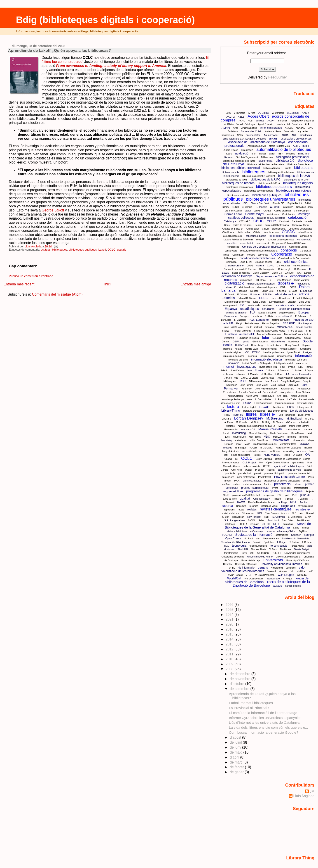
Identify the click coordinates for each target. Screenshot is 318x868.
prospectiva (269, 495)
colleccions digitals (256, 236)
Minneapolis (298, 440)
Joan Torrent (271, 381)
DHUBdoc (260, 280)
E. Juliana (242, 295)
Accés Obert (258, 116)
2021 (230, 619)
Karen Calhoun (235, 396)
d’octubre (237, 684)
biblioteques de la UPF (296, 180)
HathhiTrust (241, 345)
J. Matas (240, 374)
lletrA (227, 415)
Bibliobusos (267, 157)
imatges (307, 352)
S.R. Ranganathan (235, 520)
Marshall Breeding (258, 433)
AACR (305, 113)
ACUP (271, 121)
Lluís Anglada (304, 796)
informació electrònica (267, 359)
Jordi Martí (293, 385)
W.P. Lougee (286, 575)
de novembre (240, 679)
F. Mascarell (240, 320)
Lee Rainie (278, 407)
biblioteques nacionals (238, 195)
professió (286, 488)
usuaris (122, 250)
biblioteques (60, 250)
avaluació (242, 153)
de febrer (237, 767)
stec (258, 539)
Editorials (228, 298)
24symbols (240, 113)
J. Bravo (270, 371)
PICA (237, 481)
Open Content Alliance (278, 463)
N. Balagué (241, 448)
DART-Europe (304, 273)
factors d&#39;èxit (281, 320)
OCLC (111, 250)
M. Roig (266, 422)
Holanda (228, 349)
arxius (273, 138)
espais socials (285, 305)
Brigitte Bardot (295, 203)
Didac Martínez (283, 280)
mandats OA (248, 429)
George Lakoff (53, 210)
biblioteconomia (230, 172)
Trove (244, 553)
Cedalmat (284, 222)
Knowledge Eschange (233, 400)
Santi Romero (303, 521)
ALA (307, 124)
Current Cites (284, 266)
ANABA (289, 128)
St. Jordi (249, 539)
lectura (233, 407)
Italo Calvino (237, 371)
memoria (292, 437)
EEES (263, 298)
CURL (270, 266)
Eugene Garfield (287, 313)
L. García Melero (264, 400)
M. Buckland (294, 419)
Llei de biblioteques (302, 411)
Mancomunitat (231, 430)
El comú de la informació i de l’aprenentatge (263, 713)
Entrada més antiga (196, 284)
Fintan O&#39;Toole (233, 327)
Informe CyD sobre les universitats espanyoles (265, 718)
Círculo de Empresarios (300, 229)
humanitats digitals (232, 352)
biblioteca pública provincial (241, 168)
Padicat (271, 470)
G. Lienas (277, 338)
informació (303, 356)
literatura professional (254, 411)
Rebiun (304, 502)
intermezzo (301, 363)
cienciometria (279, 229)
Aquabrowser (271, 135)
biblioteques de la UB (237, 180)
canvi (248, 211)
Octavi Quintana (264, 459)
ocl (237, 459)
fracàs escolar (304, 327)
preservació (282, 484)
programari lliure (232, 491)
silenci (306, 528)
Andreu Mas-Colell (251, 131)
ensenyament (230, 305)
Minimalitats (281, 440)
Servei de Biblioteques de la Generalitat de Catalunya (268, 525)
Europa (303, 312)
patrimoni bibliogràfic (274, 473)
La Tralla (292, 400)
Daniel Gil (277, 273)
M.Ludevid (304, 422)
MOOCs (304, 444)
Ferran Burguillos (271, 324)
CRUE (250, 266)
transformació (231, 553)
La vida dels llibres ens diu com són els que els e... (269, 727)
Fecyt (239, 324)
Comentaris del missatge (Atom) (57, 294)
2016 (230, 629)
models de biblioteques (265, 444)
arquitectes (306, 135)
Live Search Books (277, 411)
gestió (246, 342)
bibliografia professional (292, 157)
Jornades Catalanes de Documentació (258, 392)
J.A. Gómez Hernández (298, 374)
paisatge (308, 470)
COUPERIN (246, 262)
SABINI (251, 521)
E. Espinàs (306, 291)
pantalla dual (245, 473)
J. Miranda (253, 374)
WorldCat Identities (254, 579)
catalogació (297, 217)
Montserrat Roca (288, 444)
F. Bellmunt (301, 316)
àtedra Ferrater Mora (279, 146)
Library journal (305, 407)
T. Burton (294, 542)
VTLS (249, 575)
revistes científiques (276, 509)
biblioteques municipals (293, 190)
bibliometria (265, 161)
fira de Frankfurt (254, 327)
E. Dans (293, 291)
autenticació (247, 150)
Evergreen (245, 316)
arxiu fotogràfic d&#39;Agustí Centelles (244, 139)
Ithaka (259, 370)
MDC (267, 437)
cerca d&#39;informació (277, 225)
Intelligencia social (284, 363)
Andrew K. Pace (273, 132)
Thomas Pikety (258, 549)
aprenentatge (253, 135)
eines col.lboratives (280, 298)
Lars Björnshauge (263, 403)
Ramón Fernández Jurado (261, 502)
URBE (232, 568)
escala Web (254, 305)
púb (287, 495)
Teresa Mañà (297, 546)
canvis (257, 211)
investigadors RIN (268, 367)
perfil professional (246, 477)
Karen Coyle (252, 396)
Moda (247, 444)
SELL (277, 524)
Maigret (282, 426)
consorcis (289, 250)
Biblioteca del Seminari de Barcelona (266, 165)
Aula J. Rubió (301, 146)
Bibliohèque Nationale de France (239, 161)
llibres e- (268, 414)
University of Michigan (246, 564)
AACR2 (230, 117)
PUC (295, 495)
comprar (260, 240)
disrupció (231, 287)
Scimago (255, 524)
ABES (241, 117)
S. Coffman (279, 517)
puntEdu (305, 495)
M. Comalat (242, 422)
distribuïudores (247, 287)
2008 (230, 669)
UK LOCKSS (264, 553)
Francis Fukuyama (242, 331)
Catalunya (230, 221)
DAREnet (290, 273)
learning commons (285, 403)
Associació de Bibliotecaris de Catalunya (257, 142)
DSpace (255, 291)
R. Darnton (302, 499)
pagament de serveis (289, 470)
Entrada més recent (19, 284)
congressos (233, 247)
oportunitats (298, 463)
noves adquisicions (241, 455)
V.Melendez (277, 568)
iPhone (291, 367)
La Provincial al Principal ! (249, 708)
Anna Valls (289, 132)
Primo (275, 488)
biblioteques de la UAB (294, 176)
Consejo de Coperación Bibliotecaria (264, 247)
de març (237, 762)
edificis (304, 294)
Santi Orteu (288, 521)
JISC (242, 381)
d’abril (235, 757)
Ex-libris (269, 316)
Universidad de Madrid (233, 557)
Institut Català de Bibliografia (257, 363)
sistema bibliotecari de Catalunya (245, 531)
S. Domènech (295, 517)
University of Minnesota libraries (281, 564)
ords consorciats (252, 466)
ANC (311, 128)
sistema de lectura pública (281, 531)
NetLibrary (275, 451)
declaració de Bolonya (237, 276)
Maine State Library (299, 426)
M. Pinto (255, 422)
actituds (46, 250)
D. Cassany (300, 269)
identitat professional (274, 352)
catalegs (304, 214)
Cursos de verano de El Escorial (240, 269)
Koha (249, 400)
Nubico (257, 455)
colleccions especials (283, 236)
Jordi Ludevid (278, 385)
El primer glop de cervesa (237, 302)
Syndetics (268, 542)
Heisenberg (257, 345)
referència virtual (270, 506)
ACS (250, 121)
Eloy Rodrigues (277, 302)
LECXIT (264, 407)
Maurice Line (239, 437)
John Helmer (247, 385)
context (251, 255)
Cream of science (264, 262)
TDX (226, 546)
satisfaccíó (230, 524)
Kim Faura (282, 396)
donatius (243, 291)
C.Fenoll (275, 207)
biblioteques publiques (267, 195)
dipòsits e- (286, 283)
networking (289, 451)
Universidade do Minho (260, 557)
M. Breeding (275, 418)
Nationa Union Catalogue (288, 448)
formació (269, 327)
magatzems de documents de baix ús (257, 426)
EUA (252, 313)
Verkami (271, 571)
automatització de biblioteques (284, 149)
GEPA (236, 342)
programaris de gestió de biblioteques (274, 491)
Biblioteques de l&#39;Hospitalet (259, 176)
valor (302, 567)
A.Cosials (293, 113)
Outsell (249, 470)
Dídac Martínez (302, 280)
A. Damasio (278, 113)
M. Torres (278, 422)
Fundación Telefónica (248, 338)
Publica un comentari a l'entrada (31, 276)
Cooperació (282, 254)
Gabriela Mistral (293, 338)
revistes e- (303, 509)
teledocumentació (258, 546)
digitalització (234, 283)
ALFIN (226, 128)
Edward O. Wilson (247, 298)
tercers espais (279, 546)
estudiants (268, 309)
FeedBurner (278, 77)
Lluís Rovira (304, 415)
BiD (246, 203)
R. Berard (289, 499)
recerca (227, 506)
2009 (228, 113)
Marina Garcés (293, 430)
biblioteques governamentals (258, 191)
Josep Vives (286, 392)
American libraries (271, 128)
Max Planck (255, 437)
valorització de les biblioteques (243, 571)
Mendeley (227, 440)
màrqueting (239, 433)
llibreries (238, 415)
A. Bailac (264, 113)
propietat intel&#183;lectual (246, 495)
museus (228, 448)
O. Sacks (298, 455)
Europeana (231, 316)
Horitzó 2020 (251, 349)
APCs (240, 135)
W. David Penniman (264, 575)
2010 (230, 659)
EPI (242, 305)
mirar (239, 444)
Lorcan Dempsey (249, 418)
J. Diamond (283, 371)
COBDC (288, 232)
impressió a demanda (234, 356)
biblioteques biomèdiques (281, 172)
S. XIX (308, 517)
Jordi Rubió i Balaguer (266, 389)
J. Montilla (267, 374)
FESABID (289, 323)
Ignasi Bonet (294, 352)
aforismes (282, 121)
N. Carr (253, 448)
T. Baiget (282, 542)
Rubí (267, 517)
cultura (260, 266)
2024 (230, 615)
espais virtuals (304, 305)
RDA (293, 502)
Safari (261, 521)
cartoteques (273, 214)
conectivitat (247, 243)
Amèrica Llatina (249, 128)
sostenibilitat (282, 535)
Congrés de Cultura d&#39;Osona (289, 243)
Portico (268, 484)
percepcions (228, 477)
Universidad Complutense (298, 553)
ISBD (301, 367)
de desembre (240, 674)
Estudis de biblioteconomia (294, 309)
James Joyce (268, 378)
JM (312, 791)
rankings (282, 502)
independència (284, 356)
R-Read (277, 499)
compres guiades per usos (281, 240)
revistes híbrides (230, 513)
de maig (236, 752)
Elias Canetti (260, 302)
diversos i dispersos (267, 287)
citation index (243, 232)
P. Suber (260, 470)
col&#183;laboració (233, 236)
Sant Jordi (273, 520)
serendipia (288, 524)
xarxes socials (293, 586)
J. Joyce (309, 371)
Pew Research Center (290, 477)
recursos (254, 506)
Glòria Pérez (278, 342)
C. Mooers (247, 207)
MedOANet (279, 437)
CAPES (267, 211)
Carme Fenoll (233, 214)
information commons (296, 360)
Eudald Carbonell (267, 313)
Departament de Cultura (271, 276)
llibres (251, 414)
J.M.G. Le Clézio (250, 378)
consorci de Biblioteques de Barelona (259, 251)
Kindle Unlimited (299, 396)
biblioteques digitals (298, 183)
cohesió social (305, 232)
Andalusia (233, 132)
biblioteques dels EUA (269, 183)
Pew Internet (264, 477)
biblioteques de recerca (238, 183)
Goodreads (294, 342)
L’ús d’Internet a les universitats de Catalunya (264, 722)
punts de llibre (230, 499)
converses (263, 255)
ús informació (247, 568)
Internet (228, 366)
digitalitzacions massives (261, 284)
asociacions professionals (296, 139)
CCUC (271, 221)
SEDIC (266, 524)
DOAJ (283, 287)
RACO (241, 502)
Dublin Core (268, 291)
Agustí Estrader (266, 124)
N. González (266, 448)
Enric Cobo (304, 302)
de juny (236, 747)
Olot (261, 463)
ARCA (285, 135)
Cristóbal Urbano (234, 266)
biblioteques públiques (83, 250)
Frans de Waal (296, 331)
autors (229, 154)
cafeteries (288, 207)
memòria (304, 437)
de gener (237, 772)
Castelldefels (289, 214)
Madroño (230, 426)
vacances (291, 568)
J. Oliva (279, 374)
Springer (296, 535)
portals (236, 484)
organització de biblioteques (288, 466)
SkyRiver (303, 531)
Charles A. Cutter (301, 225)
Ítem (249, 370)
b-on (254, 154)
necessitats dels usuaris (254, 451)
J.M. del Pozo (231, 378)
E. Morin (255, 294)
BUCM (235, 207)
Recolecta (241, 506)
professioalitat (301, 488)
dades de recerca (241, 273)
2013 (230, 644)
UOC (308, 564)
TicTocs (273, 549)
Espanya (231, 309)
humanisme (305, 349)
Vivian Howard (235, 575)
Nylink (286, 455)
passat (257, 473)
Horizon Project (269, 349)
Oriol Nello (237, 470)
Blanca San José (260, 203)
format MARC (285, 327)
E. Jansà (230, 295)
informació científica (238, 360)
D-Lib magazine (267, 269)
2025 (230, 610)
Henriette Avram (274, 345)
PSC (280, 495)
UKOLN (277, 553)
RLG (294, 513)
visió (311, 571)
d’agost (236, 737)
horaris (238, 349)
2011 (230, 654)
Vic (292, 571)
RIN (260, 513)
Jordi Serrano (288, 389)
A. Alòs (252, 113)
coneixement (263, 243)
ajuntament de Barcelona (289, 124)
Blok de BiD (278, 203)
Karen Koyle (268, 396)
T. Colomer (307, 542)
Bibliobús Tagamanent (247, 157)
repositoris (229, 510)
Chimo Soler (253, 229)
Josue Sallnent (303, 392)
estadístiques (250, 309)
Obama (228, 459)
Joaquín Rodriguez (290, 381)
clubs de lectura (271, 232)
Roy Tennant (254, 517)
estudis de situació (236, 313)
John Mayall (262, 385)
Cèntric (258, 225)
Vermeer (283, 571)
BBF (281, 154)
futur (266, 338)
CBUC (258, 221)
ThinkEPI (243, 549)
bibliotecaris (304, 168)
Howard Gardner (288, 349)
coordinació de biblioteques (257, 258)
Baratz (263, 154)
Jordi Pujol (247, 389)
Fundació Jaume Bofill (239, 334)
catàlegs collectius (241, 218)
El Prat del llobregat (303, 298)
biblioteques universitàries (271, 199)
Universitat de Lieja (251, 561)
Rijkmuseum (248, 513)
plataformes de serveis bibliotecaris (282, 481)
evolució (258, 316)
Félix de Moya (252, 324)
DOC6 (293, 287)
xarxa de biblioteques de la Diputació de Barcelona (271, 584)
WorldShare (273, 579)
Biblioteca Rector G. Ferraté (277, 168)
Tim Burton (285, 549)
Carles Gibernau (283, 211)
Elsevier (292, 302)
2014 (230, 639)
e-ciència (281, 291)
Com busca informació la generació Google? (264, 732)
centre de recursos (242, 225)
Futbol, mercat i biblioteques (251, 703)
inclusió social (267, 356)
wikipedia (302, 575)
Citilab (257, 232)
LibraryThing (231, 410)
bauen (272, 154)
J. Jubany (228, 374)
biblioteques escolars (274, 187)
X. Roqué (288, 579)
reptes (241, 510)
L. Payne (280, 400)
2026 (230, 605)
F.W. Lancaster (259, 320)
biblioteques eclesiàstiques (239, 187)
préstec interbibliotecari (255, 488)
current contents (302, 266)
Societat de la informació (254, 535)
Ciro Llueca (228, 232)
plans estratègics (252, 481)
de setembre (240, 689)
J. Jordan (297, 371)
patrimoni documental (299, 473)
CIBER (265, 229)
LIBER (291, 407)
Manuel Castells (270, 429)
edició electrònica (285, 294)
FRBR (309, 331)
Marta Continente (279, 433)
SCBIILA (243, 524)
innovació (233, 363)
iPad (282, 367)
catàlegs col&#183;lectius (271, 218)
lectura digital (249, 407)
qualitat (245, 498)
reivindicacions (305, 506)
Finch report (305, 323)
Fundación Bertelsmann (269, 334)
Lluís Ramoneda (287, 415)
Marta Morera (298, 433)
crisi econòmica (296, 262)
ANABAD (300, 128)
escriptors (268, 305)
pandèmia (230, 473)
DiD (271, 280)
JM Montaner (255, 381)
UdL (252, 553)
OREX (266, 466)
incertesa (252, 356)
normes (301, 451)
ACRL (242, 121)
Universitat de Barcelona (288, 557)
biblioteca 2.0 (285, 161)
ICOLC (256, 352)
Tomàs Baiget (302, 549)
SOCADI (227, 535)
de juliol (236, 742)
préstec (298, 484)
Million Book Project (260, 440)
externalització (284, 316)
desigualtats (246, 280)
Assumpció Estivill (257, 146)
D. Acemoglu (285, 269)
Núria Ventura (272, 455)
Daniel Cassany (261, 273)
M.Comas (291, 422)
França (226, 331)
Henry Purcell (292, 345)
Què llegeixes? (261, 499)
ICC (247, 352)
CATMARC (245, 222)
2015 (230, 634)
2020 (230, 624)
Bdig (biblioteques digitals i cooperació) (105, 20)
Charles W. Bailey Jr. (233, 229)
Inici (108, 284)
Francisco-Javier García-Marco (270, 331)
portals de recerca (252, 484)
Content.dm (238, 255)
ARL (294, 135)
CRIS (278, 262)
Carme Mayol (255, 214)
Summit (257, 542)
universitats (273, 560)
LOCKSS (226, 419)
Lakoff (102, 250)
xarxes (278, 586)
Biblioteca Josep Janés (299, 165)
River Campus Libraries (277, 513)
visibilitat (301, 571)
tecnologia (239, 545)
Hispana (306, 345)
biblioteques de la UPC (265, 179)
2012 (230, 649)
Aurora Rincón (231, 150)
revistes (252, 510)
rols (301, 513)
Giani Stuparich (260, 342)
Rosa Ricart (238, 517)
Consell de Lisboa (298, 247)
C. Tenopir (261, 207)
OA (308, 455)
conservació (231, 251)
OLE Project (249, 462)
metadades (241, 440)
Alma (236, 128)
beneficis (291, 154)
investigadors (247, 367)
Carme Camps (301, 211)
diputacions (304, 284)
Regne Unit (288, 506)
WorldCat (234, 578)
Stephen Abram (271, 539)
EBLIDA (267, 294)
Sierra (296, 528)
